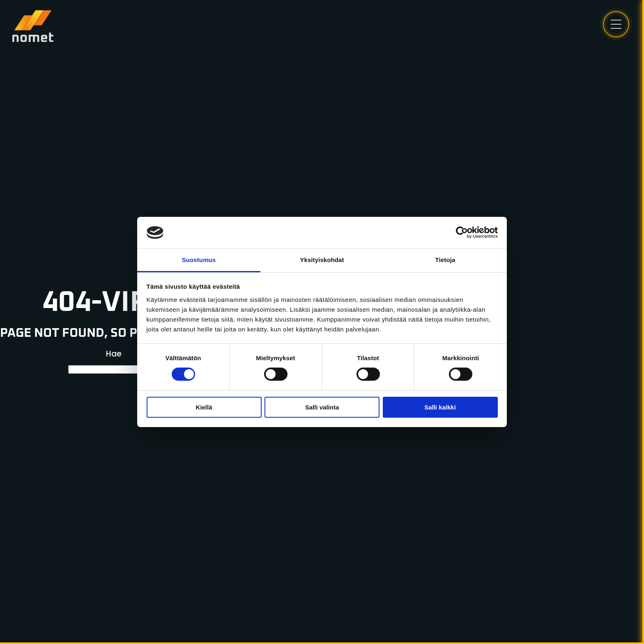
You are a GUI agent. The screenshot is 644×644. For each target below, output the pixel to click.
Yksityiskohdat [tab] (322, 260)
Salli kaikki (440, 407)
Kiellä (204, 407)
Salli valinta (322, 407)
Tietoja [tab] (445, 260)
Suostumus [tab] (199, 260)
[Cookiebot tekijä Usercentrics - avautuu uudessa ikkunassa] (462, 232)
